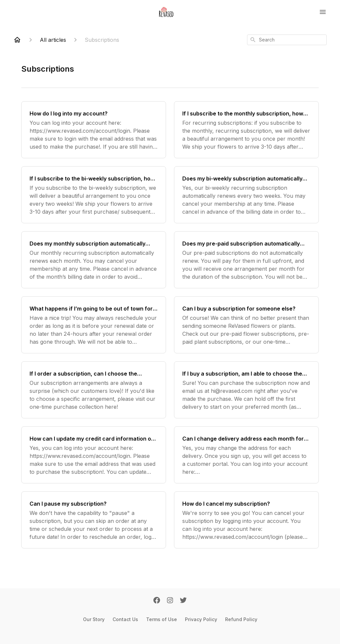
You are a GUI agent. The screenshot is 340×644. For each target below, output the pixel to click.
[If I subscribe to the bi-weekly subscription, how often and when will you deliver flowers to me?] (94, 195)
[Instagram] (170, 601)
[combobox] (287, 40)
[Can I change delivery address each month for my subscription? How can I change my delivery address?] (246, 455)
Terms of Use (162, 619)
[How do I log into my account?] (94, 130)
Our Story (94, 619)
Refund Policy (241, 619)
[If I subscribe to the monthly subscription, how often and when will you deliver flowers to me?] (246, 130)
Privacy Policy (201, 619)
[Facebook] (157, 601)
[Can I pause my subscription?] (94, 520)
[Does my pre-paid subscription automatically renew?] (246, 260)
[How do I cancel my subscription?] (246, 520)
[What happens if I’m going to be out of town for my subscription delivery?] (94, 325)
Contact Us (125, 619)
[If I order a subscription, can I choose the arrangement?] (94, 390)
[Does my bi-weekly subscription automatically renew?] (246, 195)
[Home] (17, 40)
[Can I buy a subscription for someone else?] (246, 325)
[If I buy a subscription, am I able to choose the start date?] (246, 390)
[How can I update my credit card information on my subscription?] (94, 455)
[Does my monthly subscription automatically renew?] (94, 260)
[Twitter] (183, 601)
